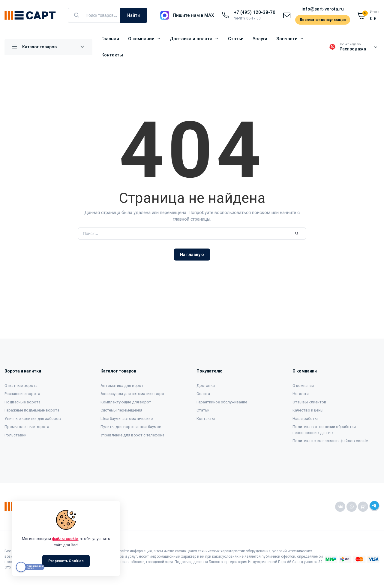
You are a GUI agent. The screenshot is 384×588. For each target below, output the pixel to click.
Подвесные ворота (22, 402)
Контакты (112, 55)
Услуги (260, 39)
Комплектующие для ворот (126, 402)
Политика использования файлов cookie (330, 441)
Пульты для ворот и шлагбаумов (131, 427)
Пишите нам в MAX (194, 15)
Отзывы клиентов (309, 402)
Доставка (206, 386)
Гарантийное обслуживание (222, 402)
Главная (110, 39)
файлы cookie (65, 539)
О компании (141, 39)
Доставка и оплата (191, 39)
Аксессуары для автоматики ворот (133, 394)
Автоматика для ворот (122, 386)
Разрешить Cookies (66, 561)
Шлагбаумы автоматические (127, 419)
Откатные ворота (21, 386)
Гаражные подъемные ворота (32, 410)
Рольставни (15, 435)
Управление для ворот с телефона (132, 435)
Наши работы (305, 419)
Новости (301, 394)
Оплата (203, 394)
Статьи (236, 39)
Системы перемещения (121, 410)
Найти (133, 15)
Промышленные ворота (27, 427)
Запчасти (287, 39)
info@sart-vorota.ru (322, 9)
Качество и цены (308, 410)
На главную (192, 255)
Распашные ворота (22, 394)
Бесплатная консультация (323, 20)
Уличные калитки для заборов (33, 419)
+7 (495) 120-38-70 (254, 12)
